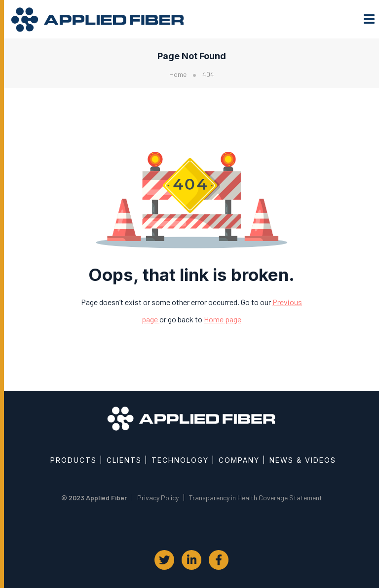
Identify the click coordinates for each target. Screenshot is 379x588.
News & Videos (303, 460)
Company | (242, 460)
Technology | (183, 460)
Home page (223, 319)
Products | (77, 460)
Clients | (127, 460)
